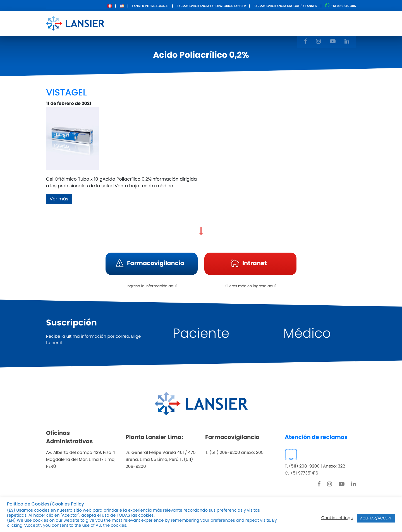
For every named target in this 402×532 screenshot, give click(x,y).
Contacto (261, 23)
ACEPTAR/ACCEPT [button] (376, 518)
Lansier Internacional (151, 6)
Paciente (201, 333)
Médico (307, 333)
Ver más (59, 199)
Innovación (226, 23)
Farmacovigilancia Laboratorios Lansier (211, 6)
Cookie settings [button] (337, 518)
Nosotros (157, 23)
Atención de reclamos (316, 437)
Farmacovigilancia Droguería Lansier (286, 6)
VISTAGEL (66, 93)
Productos (190, 23)
